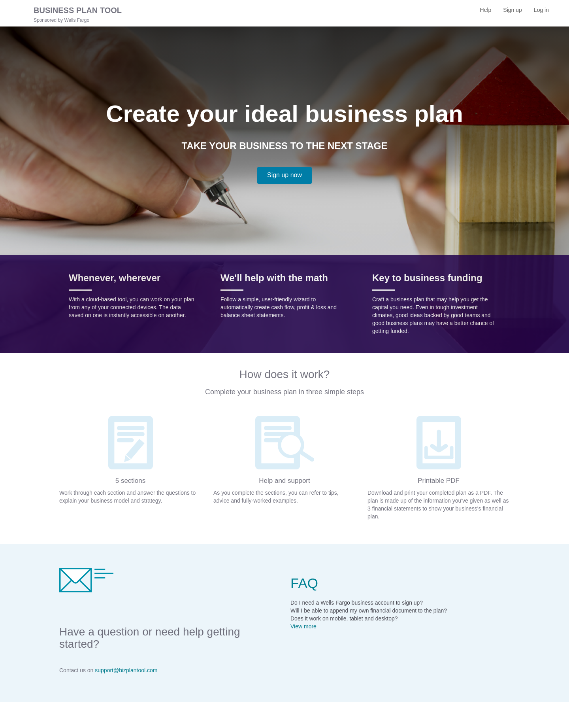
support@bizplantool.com (126, 670)
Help (486, 10)
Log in (544, 13)
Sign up (515, 13)
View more (303, 626)
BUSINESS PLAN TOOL (78, 10)
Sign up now (284, 175)
